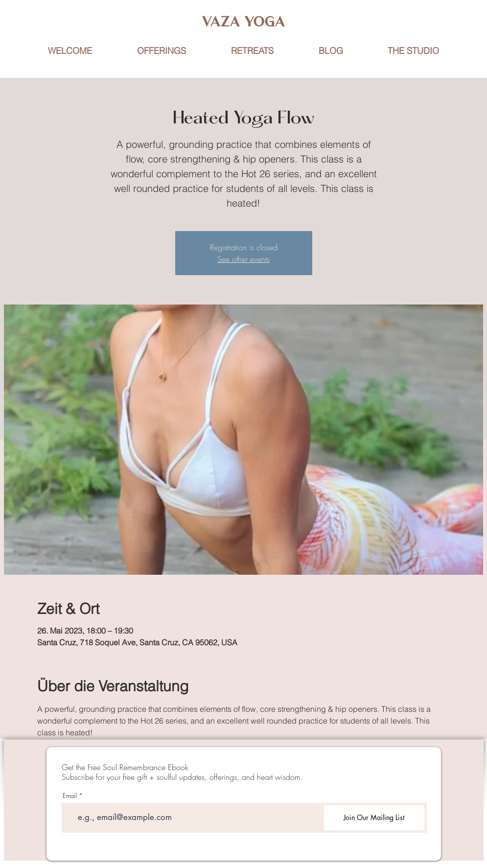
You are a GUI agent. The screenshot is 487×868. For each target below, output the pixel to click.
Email (70, 796)
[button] (252, 51)
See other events (243, 259)
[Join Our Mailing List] (374, 818)
